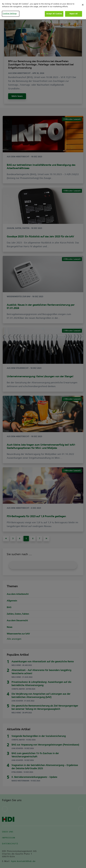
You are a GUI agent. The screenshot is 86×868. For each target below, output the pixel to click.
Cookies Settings (9, 14)
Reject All (74, 14)
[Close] (83, 5)
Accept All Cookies (54, 14)
